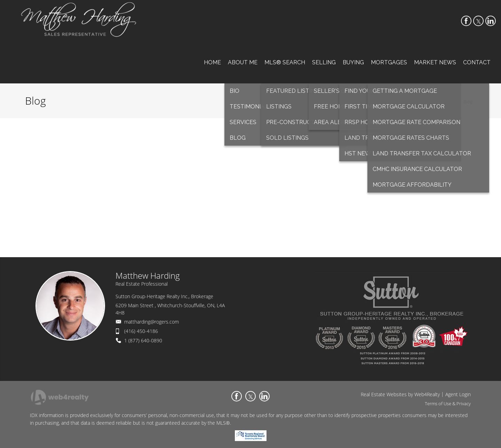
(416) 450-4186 (141, 331)
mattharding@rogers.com (152, 322)
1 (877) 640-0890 (143, 340)
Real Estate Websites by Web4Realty (400, 394)
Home (450, 101)
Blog (468, 101)
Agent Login (458, 394)
